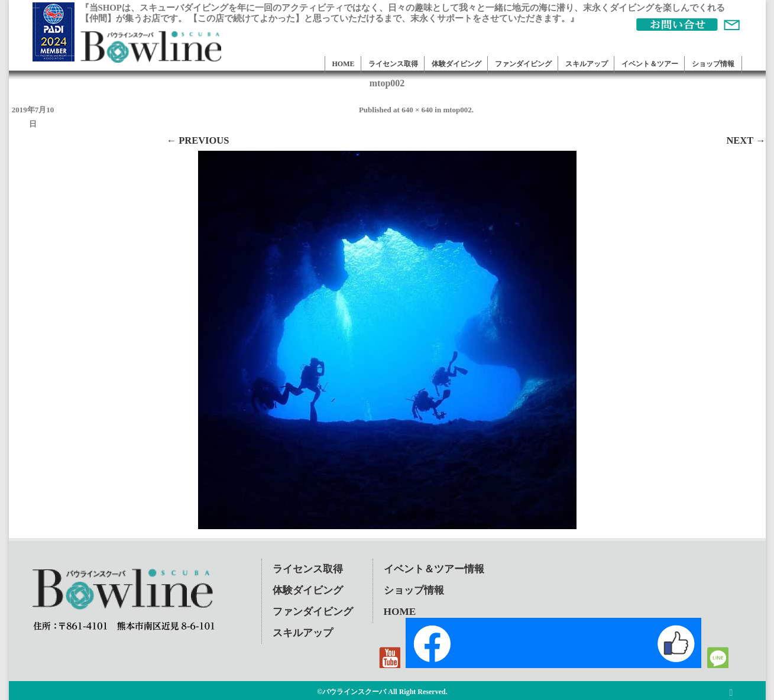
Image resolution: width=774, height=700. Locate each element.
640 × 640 (417, 110)
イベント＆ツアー (650, 64)
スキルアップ (587, 64)
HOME (344, 64)
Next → (746, 140)
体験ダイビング (456, 64)
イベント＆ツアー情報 (434, 569)
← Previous (198, 140)
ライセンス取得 (393, 64)
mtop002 (457, 110)
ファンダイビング (523, 64)
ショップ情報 (713, 64)
